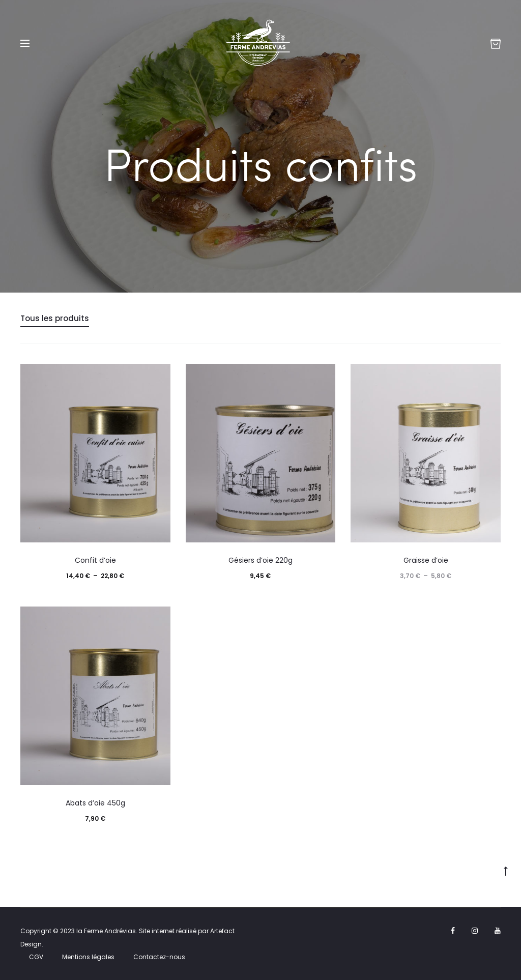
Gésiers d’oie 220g (260, 560)
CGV (36, 957)
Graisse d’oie (426, 560)
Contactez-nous (159, 957)
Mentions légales (88, 957)
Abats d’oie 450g (95, 803)
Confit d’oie (95, 560)
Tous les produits (55, 318)
